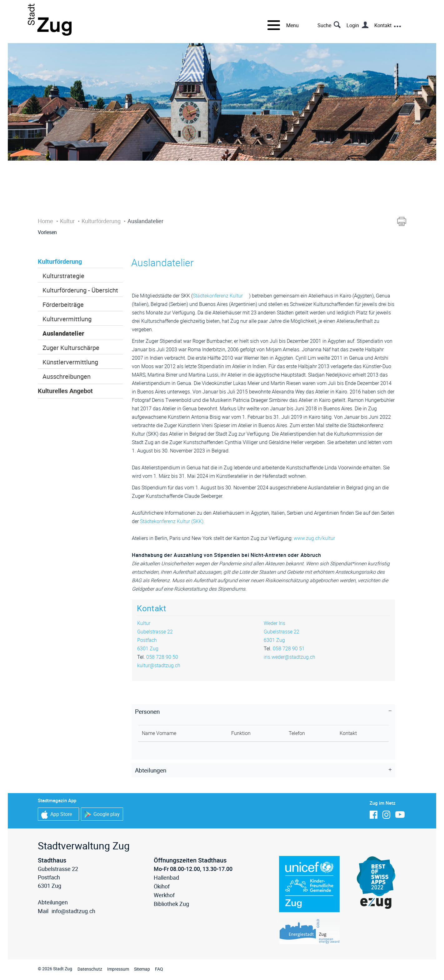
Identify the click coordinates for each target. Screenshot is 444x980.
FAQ (159, 969)
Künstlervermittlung (70, 362)
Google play (102, 815)
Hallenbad (166, 877)
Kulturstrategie (63, 276)
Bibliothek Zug (171, 904)
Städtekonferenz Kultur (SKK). (175, 521)
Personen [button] (147, 712)
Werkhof (164, 895)
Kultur (144, 623)
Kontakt (383, 25)
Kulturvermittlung (67, 319)
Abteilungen (53, 902)
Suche (324, 25)
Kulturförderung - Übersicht (80, 290)
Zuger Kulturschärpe (71, 348)
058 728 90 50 (162, 657)
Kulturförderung (60, 261)
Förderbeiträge (63, 305)
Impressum (118, 969)
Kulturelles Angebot (65, 391)
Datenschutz (90, 969)
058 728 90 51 (289, 648)
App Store (57, 815)
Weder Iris (274, 623)
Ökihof (162, 886)
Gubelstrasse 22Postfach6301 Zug (155, 640)
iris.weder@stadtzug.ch (289, 657)
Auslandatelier (63, 333)
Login (353, 25)
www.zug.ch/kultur (317, 538)
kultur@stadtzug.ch (159, 665)
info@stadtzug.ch (73, 911)
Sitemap (142, 969)
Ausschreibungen (67, 376)
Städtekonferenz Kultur (221, 296)
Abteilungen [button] (151, 770)
